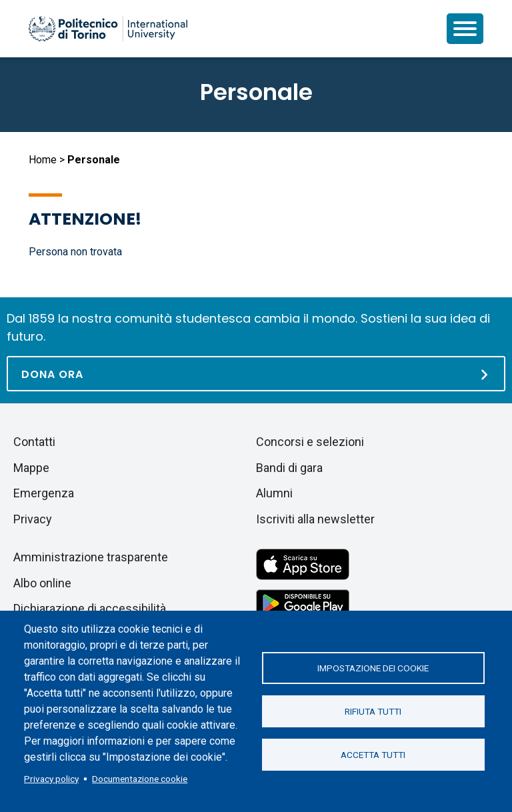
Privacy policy (51, 779)
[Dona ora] (256, 374)
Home (43, 160)
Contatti (34, 442)
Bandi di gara (289, 468)
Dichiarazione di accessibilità (90, 608)
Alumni (274, 493)
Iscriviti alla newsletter (315, 519)
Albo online (42, 583)
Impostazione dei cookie (373, 668)
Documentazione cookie (140, 779)
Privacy (33, 519)
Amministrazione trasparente (91, 557)
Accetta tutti (373, 755)
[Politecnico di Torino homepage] (108, 29)
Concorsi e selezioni (310, 442)
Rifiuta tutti (373, 711)
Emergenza (44, 493)
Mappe (31, 468)
